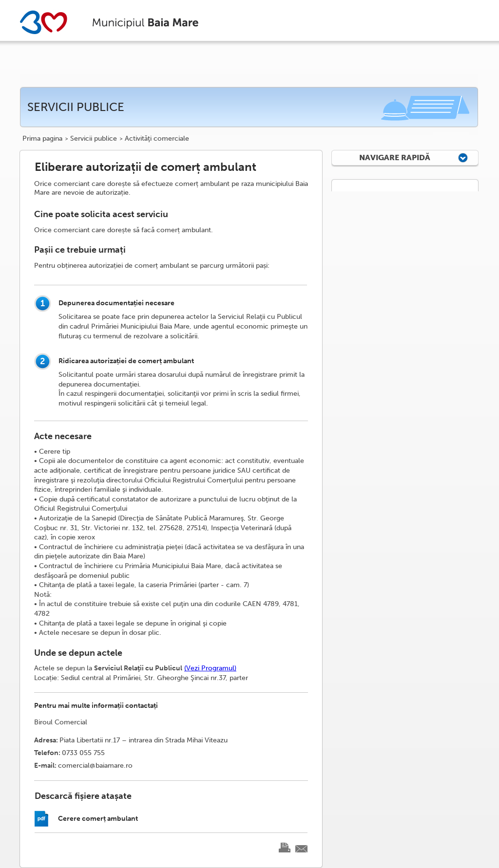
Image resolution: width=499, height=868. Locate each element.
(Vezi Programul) (210, 668)
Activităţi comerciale (157, 139)
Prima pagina (42, 139)
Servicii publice (94, 139)
